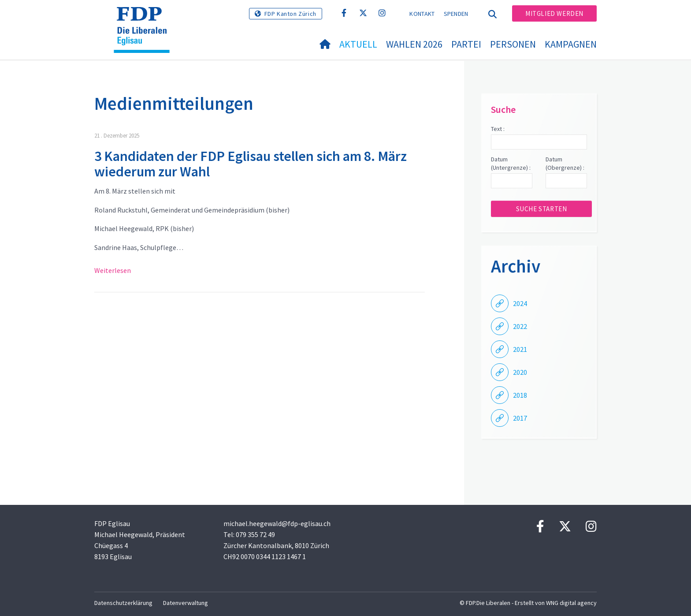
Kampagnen (571, 44)
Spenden (456, 14)
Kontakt (422, 14)
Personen (513, 44)
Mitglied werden (554, 13)
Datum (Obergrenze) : (565, 164)
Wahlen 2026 (414, 44)
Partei (466, 44)
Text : (498, 129)
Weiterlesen (113, 270)
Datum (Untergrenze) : (511, 164)
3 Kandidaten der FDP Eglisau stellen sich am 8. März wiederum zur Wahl (251, 164)
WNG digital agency (571, 603)
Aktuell (358, 44)
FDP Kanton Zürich (290, 14)
